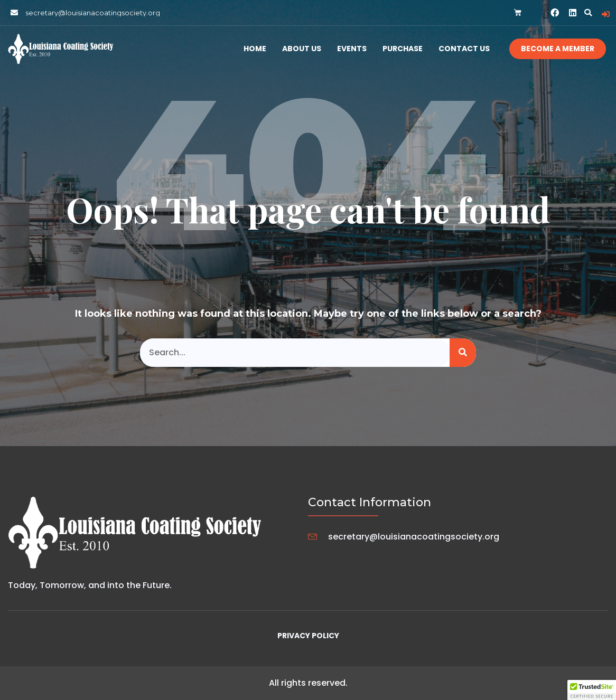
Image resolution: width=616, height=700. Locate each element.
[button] (588, 13)
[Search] (463, 353)
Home (255, 49)
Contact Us (464, 49)
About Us (302, 49)
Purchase (403, 49)
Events (352, 49)
